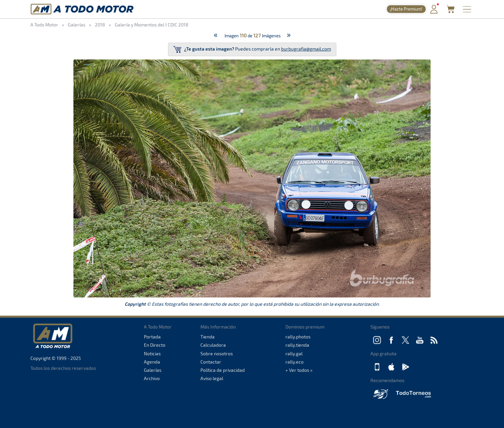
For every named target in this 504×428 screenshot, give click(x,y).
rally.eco (294, 362)
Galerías (153, 370)
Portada (152, 337)
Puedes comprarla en (252, 49)
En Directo (155, 345)
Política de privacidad (223, 370)
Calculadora (213, 345)
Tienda (208, 337)
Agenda (152, 362)
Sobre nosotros (217, 353)
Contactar (211, 362)
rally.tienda (297, 345)
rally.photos (298, 337)
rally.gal (294, 353)
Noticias (152, 353)
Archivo (152, 378)
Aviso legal (212, 378)
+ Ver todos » (299, 370)
